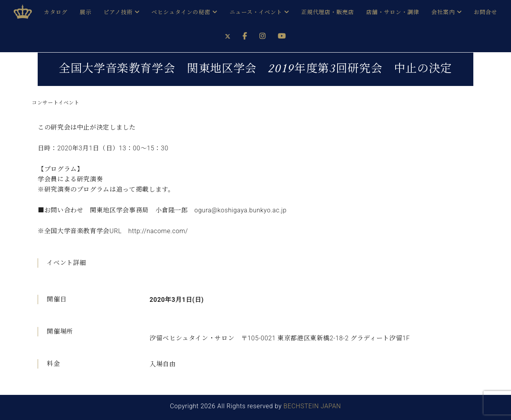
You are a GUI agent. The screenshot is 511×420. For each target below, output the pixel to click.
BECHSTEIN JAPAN (312, 406)
